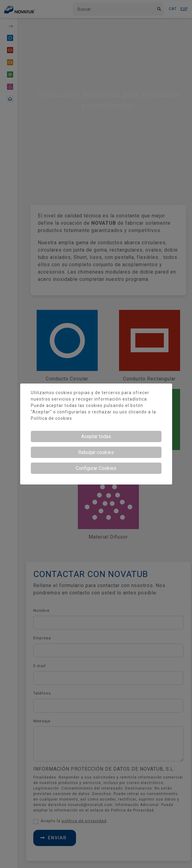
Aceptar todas (96, 436)
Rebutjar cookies (96, 452)
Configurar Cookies (96, 468)
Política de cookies (51, 418)
